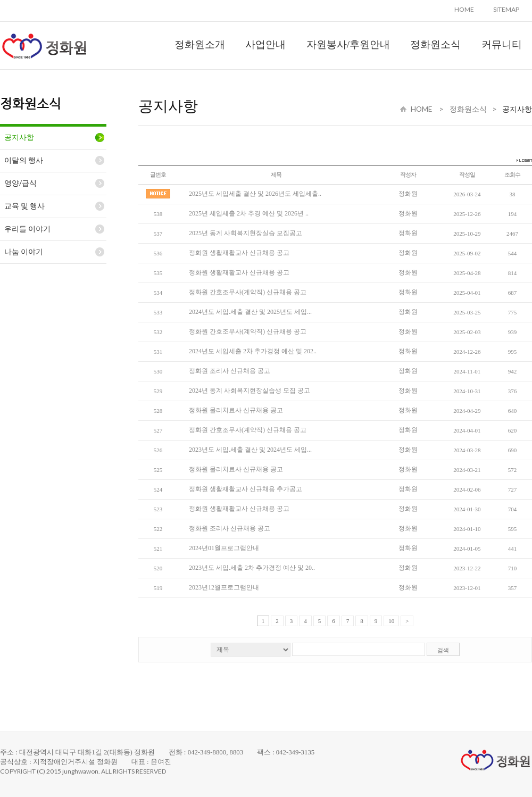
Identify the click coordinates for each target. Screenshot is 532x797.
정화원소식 (435, 44)
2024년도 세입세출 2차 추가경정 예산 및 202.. (253, 351)
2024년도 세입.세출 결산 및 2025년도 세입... (250, 312)
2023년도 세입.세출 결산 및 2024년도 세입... (250, 450)
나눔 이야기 (24, 252)
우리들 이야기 (27, 229)
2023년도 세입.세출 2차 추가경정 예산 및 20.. (252, 568)
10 (391, 621)
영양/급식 (20, 183)
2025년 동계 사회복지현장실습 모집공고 (246, 233)
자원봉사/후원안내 (348, 44)
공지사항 (19, 137)
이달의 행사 (24, 160)
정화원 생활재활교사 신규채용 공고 (239, 253)
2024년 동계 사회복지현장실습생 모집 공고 (250, 391)
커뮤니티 (502, 44)
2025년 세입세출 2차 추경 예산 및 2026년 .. (249, 213)
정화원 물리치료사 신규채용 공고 (236, 410)
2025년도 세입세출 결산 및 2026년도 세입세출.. (255, 194)
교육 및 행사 (24, 206)
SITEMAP (506, 9)
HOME (464, 9)
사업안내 (265, 44)
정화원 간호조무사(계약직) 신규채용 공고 (248, 292)
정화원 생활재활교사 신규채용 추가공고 (246, 489)
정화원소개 (200, 44)
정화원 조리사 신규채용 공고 (230, 371)
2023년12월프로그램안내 (224, 587)
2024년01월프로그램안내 (224, 548)
